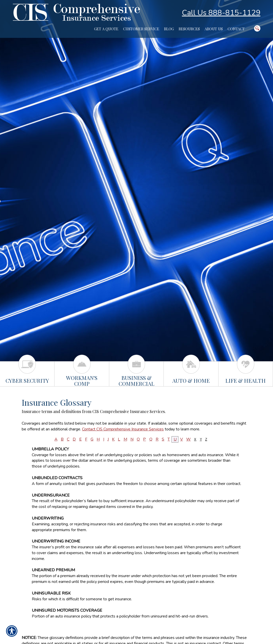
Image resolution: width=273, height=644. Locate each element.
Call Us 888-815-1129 (221, 13)
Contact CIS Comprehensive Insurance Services (123, 429)
